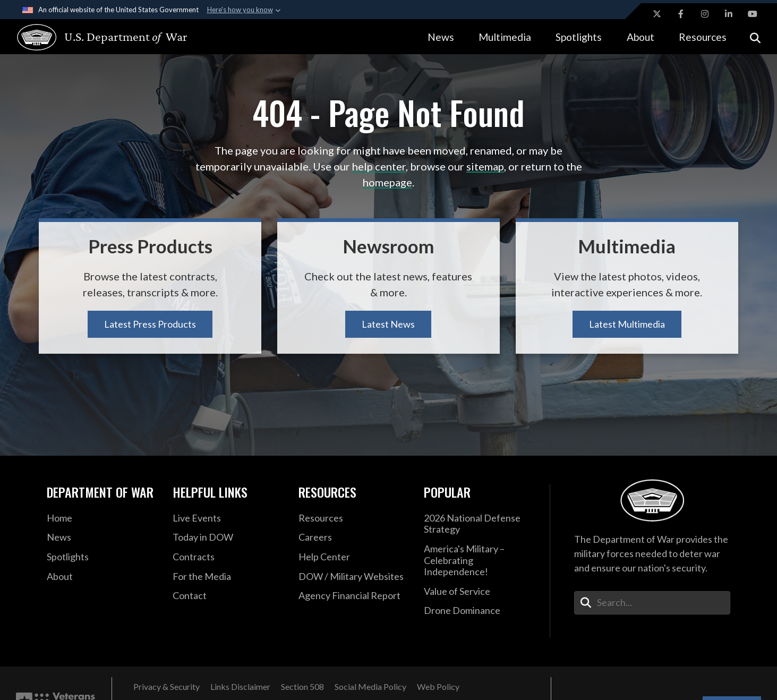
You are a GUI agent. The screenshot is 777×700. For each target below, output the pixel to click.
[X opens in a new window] (657, 14)
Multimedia (505, 37)
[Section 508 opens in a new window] (302, 687)
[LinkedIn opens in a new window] (729, 14)
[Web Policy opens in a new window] (438, 687)
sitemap (485, 166)
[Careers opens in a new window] (353, 537)
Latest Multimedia (627, 324)
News (441, 37)
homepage (387, 182)
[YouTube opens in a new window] (753, 14)
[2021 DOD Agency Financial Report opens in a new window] (353, 596)
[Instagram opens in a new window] (705, 14)
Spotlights (579, 37)
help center (379, 166)
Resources (703, 37)
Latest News (388, 324)
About (641, 37)
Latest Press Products (150, 324)
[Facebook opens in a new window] (681, 14)
